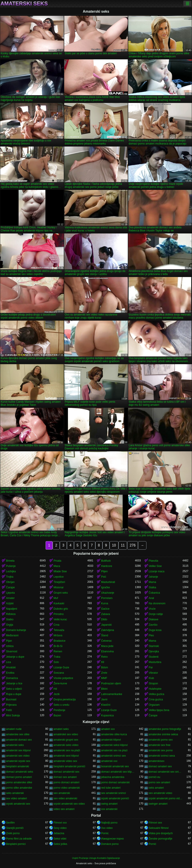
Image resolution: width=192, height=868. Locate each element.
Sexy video (60, 828)
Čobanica (154, 593)
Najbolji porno (109, 823)
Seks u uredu (61, 705)
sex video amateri (16, 798)
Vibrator (153, 673)
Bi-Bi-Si (58, 646)
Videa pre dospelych (161, 833)
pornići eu (154, 777)
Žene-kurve (60, 683)
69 (103, 662)
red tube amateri (111, 788)
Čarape (10, 587)
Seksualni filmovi (159, 828)
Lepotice (59, 577)
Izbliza (10, 646)
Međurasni (12, 635)
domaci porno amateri (19, 777)
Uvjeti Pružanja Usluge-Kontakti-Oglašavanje (96, 858)
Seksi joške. (61, 844)
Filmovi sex (155, 823)
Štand (105, 635)
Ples (151, 635)
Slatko (10, 619)
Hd (55, 689)
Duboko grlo (61, 609)
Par (151, 667)
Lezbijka (11, 571)
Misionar (59, 587)
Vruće (152, 609)
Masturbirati (108, 582)
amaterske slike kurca (114, 734)
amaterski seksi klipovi (114, 745)
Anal (151, 598)
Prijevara (11, 705)
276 (133, 545)
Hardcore (107, 566)
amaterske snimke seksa (163, 734)
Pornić (152, 844)
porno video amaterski (67, 788)
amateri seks (61, 729)
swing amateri (109, 804)
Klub (151, 678)
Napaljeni (12, 609)
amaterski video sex (65, 761)
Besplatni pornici (16, 844)
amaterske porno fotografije (165, 729)
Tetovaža (59, 630)
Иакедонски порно (112, 839)
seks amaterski (15, 793)
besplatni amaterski (17, 766)
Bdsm (105, 667)
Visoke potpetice (63, 678)
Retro (104, 657)
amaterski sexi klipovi (66, 756)
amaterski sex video (18, 756)
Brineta (10, 561)
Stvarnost (12, 651)
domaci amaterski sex (66, 772)
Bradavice (59, 641)
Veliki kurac (60, 619)
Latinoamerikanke (112, 694)
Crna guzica (156, 699)
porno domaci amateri (66, 782)
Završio (153, 625)
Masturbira (155, 662)
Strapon (153, 683)
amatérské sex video (66, 734)
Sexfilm (10, 823)
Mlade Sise (60, 571)
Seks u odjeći (14, 689)
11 (123, 545)
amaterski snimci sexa (162, 756)
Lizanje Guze (61, 667)
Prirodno (59, 614)
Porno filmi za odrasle (19, 839)
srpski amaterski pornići (115, 798)
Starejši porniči (15, 828)
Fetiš (9, 710)
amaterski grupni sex (66, 740)
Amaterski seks (24, 4)
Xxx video (107, 828)
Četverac (106, 641)
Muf (56, 598)
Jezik (57, 694)
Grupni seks (61, 593)
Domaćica (12, 678)
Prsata (57, 561)
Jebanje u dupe (15, 657)
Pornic (105, 833)
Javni (104, 699)
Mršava (58, 635)
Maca (57, 566)
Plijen (104, 571)
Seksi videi (60, 839)
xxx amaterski (109, 809)
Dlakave (153, 619)
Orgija (10, 625)
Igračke (105, 587)
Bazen (57, 715)
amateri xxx (108, 729)
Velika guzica (156, 694)
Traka (57, 657)
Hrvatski (11, 667)
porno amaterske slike (19, 782)
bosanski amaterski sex (115, 766)
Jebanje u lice (14, 683)
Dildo (104, 619)
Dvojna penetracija (65, 699)
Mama (152, 582)
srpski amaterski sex (18, 804)
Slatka (152, 587)
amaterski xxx (109, 761)
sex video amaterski (65, 798)
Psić (104, 577)
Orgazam (154, 705)
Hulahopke (155, 689)
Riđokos (11, 614)
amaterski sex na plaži (67, 750)
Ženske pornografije (160, 839)
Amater (10, 598)
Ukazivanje (108, 593)
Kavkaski (59, 603)
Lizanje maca (157, 571)
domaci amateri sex (160, 766)
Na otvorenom (157, 603)
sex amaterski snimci (113, 793)
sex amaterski (62, 793)
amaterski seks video (66, 745)
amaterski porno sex (161, 740)
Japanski (106, 625)
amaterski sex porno (161, 750)
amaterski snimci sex (113, 756)
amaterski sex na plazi (114, 750)
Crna (56, 625)
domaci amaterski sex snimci (166, 772)
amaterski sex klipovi (18, 750)
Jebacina (59, 833)
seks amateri (156, 788)
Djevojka (154, 651)
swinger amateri (158, 804)
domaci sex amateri (65, 777)
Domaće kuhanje (16, 630)
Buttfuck (106, 561)
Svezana (59, 673)
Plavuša (153, 561)
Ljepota (10, 593)
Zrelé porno (13, 833)
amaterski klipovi (111, 740)
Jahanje (153, 577)
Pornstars (107, 598)
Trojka (10, 577)
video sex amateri (64, 809)
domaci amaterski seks (20, 772)
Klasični (106, 705)
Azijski (10, 603)
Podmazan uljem (111, 683)
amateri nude (14, 729)
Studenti (154, 657)
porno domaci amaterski (115, 782)
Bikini (104, 689)
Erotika (10, 673)
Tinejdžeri (59, 582)
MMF (104, 678)
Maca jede (107, 646)
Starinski (154, 646)
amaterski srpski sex (18, 761)
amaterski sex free (160, 745)
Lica (8, 662)
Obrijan (10, 582)
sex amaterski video (160, 793)
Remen (58, 651)
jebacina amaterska (113, 777)
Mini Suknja (13, 715)
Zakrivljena (108, 630)
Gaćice (105, 609)
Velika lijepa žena (159, 710)
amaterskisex (157, 761)
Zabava (106, 614)
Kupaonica (107, 715)
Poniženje (59, 710)
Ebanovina (107, 651)
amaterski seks (15, 745)
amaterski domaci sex (19, 740)
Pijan (9, 641)
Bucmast (11, 699)
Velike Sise (155, 566)
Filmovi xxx (60, 823)
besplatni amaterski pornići (69, 766)
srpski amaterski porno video (166, 798)
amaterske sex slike (18, 734)
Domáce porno (110, 844)
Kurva (105, 603)
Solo (56, 662)
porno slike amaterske (19, 788)
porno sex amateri (159, 782)
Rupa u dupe (14, 694)
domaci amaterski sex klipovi (118, 772)
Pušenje (11, 566)
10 (114, 545)
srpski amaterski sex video (69, 804)
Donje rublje (156, 614)
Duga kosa (155, 630)
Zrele (104, 673)
